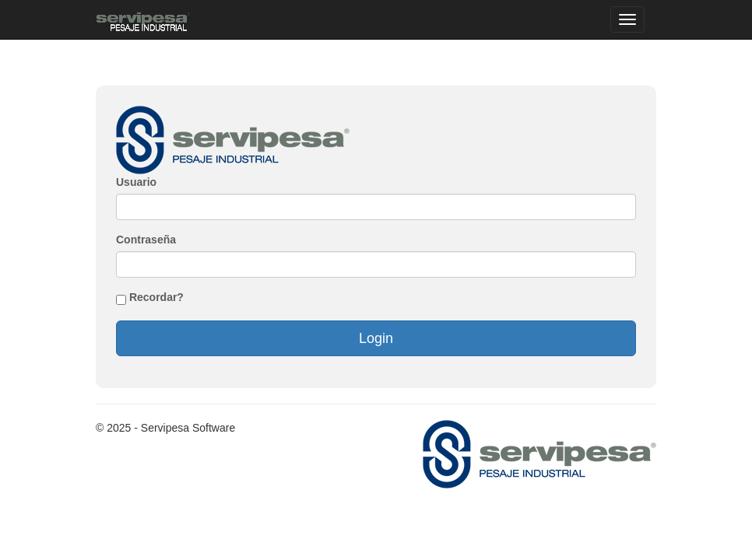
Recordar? (156, 297)
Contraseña (146, 240)
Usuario (136, 182)
